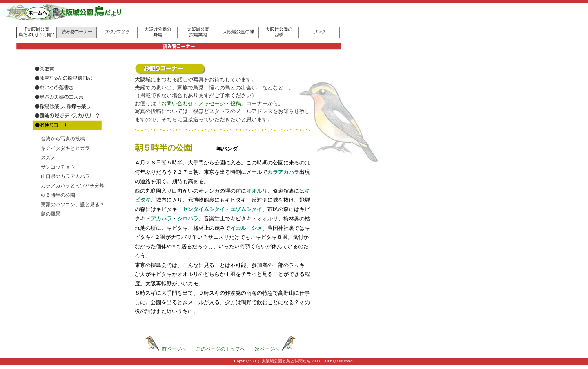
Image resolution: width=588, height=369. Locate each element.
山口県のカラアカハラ (65, 176)
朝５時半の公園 (58, 195)
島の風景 (51, 214)
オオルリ (257, 191)
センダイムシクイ (204, 209)
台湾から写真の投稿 (63, 139)
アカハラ (161, 219)
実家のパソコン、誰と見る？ (73, 205)
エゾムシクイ (246, 209)
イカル (238, 228)
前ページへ (166, 349)
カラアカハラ (283, 172)
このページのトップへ (220, 349)
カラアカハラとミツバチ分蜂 (73, 186)
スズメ (48, 158)
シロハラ (188, 219)
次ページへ (275, 349)
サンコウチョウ (58, 167)
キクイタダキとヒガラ (65, 148)
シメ (257, 228)
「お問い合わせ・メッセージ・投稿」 (201, 103)
